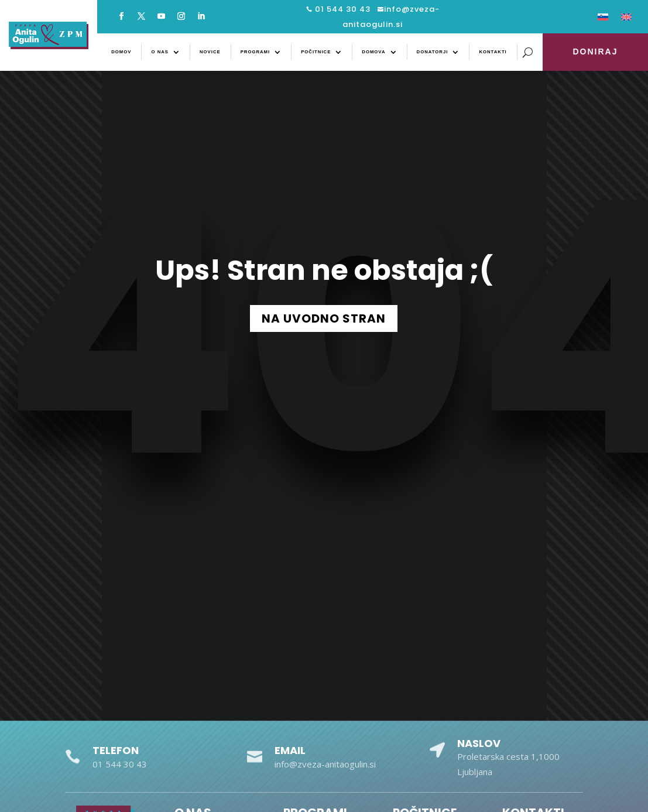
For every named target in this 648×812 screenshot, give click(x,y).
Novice (210, 52)
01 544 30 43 (342, 9)
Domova (373, 52)
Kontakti (493, 52)
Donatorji (433, 52)
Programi (256, 52)
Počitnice (316, 52)
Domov (121, 52)
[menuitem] (603, 19)
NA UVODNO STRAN (324, 318)
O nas (160, 52)
